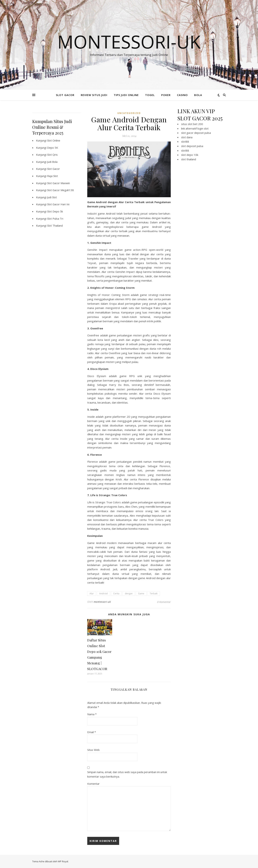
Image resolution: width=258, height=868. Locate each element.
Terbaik (154, 594)
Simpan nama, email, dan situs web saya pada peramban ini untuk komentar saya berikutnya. (127, 774)
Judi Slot (52, 197)
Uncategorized (129, 113)
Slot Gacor (53, 169)
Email (92, 732)
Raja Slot (52, 176)
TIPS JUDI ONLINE (126, 95)
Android (103, 594)
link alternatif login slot (195, 128)
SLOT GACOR (65, 95)
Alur (92, 594)
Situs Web (93, 750)
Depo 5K (53, 148)
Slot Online (54, 140)
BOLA (198, 95)
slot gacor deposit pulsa (196, 133)
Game (141, 594)
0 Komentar (164, 602)
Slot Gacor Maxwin (58, 183)
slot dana (187, 137)
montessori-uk (102, 602)
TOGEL (150, 95)
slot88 (185, 142)
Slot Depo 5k (55, 211)
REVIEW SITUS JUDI (94, 95)
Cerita (116, 594)
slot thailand (189, 159)
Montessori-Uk (129, 42)
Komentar (93, 784)
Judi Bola (52, 162)
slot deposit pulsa (192, 146)
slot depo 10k (190, 155)
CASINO (182, 95)
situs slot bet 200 (192, 124)
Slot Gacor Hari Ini (58, 204)
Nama (92, 714)
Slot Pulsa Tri (55, 219)
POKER (166, 95)
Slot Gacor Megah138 (60, 190)
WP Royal (63, 861)
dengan (129, 594)
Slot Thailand (55, 226)
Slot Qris (52, 155)
